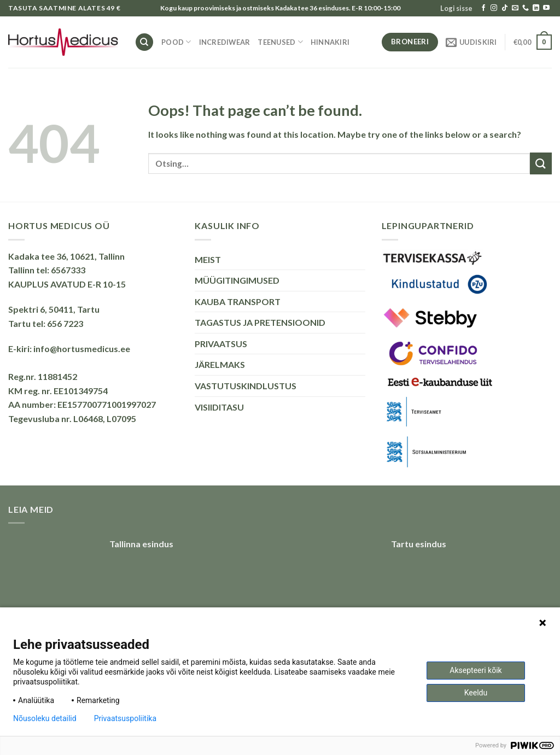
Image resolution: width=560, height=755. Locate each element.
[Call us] (526, 8)
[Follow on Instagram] (494, 8)
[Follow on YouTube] (546, 8)
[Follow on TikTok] (505, 8)
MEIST (208, 259)
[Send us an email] (515, 8)
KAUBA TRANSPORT (238, 302)
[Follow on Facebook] (483, 8)
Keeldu (476, 693)
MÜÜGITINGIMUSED (237, 280)
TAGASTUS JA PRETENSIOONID (260, 322)
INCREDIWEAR (225, 42)
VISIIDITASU (219, 407)
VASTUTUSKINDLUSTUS (246, 386)
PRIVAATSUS (221, 344)
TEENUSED (280, 42)
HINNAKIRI (330, 42)
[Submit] (541, 163)
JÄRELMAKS (220, 364)
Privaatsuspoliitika (125, 718)
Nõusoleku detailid (45, 718)
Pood (176, 42)
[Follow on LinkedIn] (536, 8)
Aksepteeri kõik (476, 670)
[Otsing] (144, 42)
